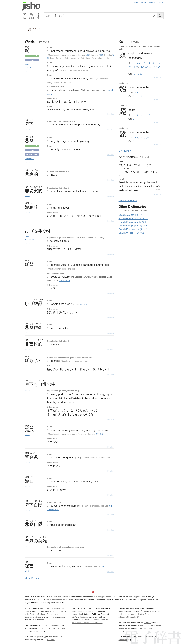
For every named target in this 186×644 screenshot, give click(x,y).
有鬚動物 (100, 434)
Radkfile (28, 611)
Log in (161, 3)
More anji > (125, 151)
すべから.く (139, 63)
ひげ (37, 29)
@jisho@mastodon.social (106, 597)
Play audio (29, 159)
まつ (136, 67)
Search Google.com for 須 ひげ (134, 222)
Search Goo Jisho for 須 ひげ (133, 219)
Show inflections (29, 238)
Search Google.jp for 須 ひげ (133, 226)
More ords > (32, 578)
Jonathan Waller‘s (144, 637)
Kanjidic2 (49, 608)
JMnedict (57, 608)
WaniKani (51, 640)
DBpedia (147, 623)
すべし (152, 63)
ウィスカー (84, 304)
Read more (65, 281)
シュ (140, 74)
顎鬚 (101, 55)
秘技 (104, 566)
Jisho (31, 6)
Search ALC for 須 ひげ (130, 215)
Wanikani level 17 (32, 154)
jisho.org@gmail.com (137, 597)
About (144, 3)
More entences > (128, 200)
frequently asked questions (62, 600)
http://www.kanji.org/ (80, 617)
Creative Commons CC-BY (54, 628)
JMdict (42, 608)
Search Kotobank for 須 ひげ (133, 229)
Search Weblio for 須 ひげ (131, 233)
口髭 (88, 55)
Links (27, 71)
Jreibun (39, 631)
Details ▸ (111, 114)
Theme (152, 3)
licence (41, 620)
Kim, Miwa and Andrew (58, 597)
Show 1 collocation (30, 66)
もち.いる (146, 67)
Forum (136, 3)
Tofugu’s (58, 637)
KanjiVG (122, 611)
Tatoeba (158, 190)
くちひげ (145, 115)
